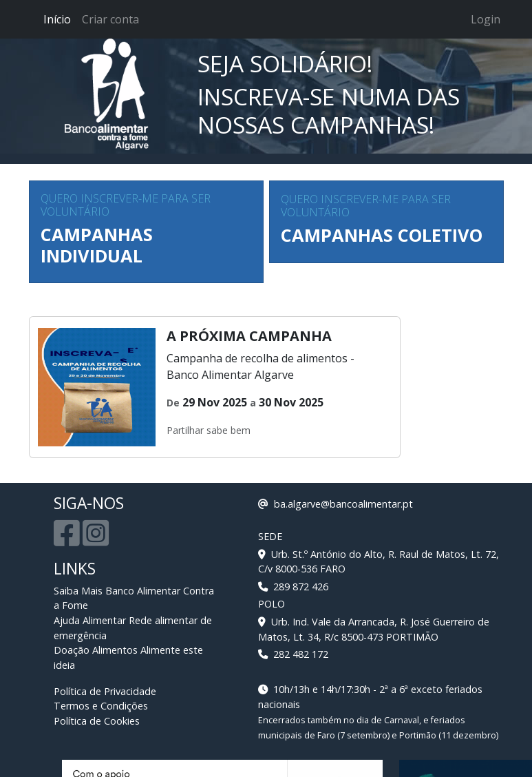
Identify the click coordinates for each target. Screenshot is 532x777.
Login (486, 19)
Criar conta (110, 19)
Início (57, 19)
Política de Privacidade (105, 691)
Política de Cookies (97, 721)
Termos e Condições (101, 706)
